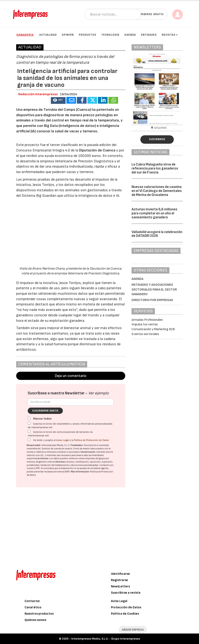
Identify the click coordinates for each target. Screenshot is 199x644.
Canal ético (33, 607)
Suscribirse (157, 139)
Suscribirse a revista (126, 593)
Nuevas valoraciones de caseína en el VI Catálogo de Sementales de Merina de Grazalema (157, 191)
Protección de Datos (126, 607)
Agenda (130, 35)
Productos (88, 35)
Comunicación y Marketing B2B (153, 329)
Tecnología (110, 35)
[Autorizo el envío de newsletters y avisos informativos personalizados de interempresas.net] (29, 423)
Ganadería (25, 35)
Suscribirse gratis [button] (149, 14)
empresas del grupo (95, 458)
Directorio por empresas (152, 300)
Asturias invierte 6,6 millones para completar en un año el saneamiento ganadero (154, 213)
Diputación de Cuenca (97, 150)
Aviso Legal (63, 440)
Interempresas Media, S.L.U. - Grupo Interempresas (106, 639)
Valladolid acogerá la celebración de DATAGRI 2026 (157, 234)
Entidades (149, 35)
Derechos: (61, 462)
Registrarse (119, 580)
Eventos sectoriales (145, 334)
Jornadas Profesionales (147, 320)
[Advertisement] (71, 529)
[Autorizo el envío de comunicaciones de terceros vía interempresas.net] (29, 431)
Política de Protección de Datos (91, 440)
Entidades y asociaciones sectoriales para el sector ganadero (154, 290)
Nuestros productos (39, 614)
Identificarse (120, 574)
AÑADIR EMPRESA (133, 630)
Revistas (170, 35)
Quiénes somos (35, 620)
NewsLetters (120, 586)
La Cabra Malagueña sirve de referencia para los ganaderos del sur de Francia (155, 168)
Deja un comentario (71, 376)
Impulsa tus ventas (145, 324)
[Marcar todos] (29, 418)
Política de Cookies (125, 614)
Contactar (32, 601)
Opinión (68, 35)
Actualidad (48, 35)
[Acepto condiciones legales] (29, 440)
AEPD (67, 472)
